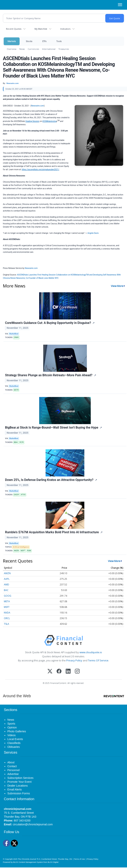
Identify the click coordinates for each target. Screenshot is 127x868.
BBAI (16, 442)
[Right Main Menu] (120, 5)
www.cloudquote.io (91, 652)
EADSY (16, 495)
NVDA (7, 613)
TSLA (6, 624)
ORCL (7, 618)
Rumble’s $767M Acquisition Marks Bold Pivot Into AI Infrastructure (52, 532)
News (22, 49)
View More (117, 286)
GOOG (8, 596)
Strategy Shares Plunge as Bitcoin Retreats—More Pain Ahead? (49, 375)
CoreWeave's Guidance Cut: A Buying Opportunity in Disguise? (48, 323)
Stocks (29, 41)
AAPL (7, 579)
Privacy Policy (74, 660)
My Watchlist (41, 29)
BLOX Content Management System (28, 862)
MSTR (16, 390)
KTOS (23, 495)
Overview (12, 49)
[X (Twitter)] (50, 672)
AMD (6, 585)
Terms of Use (79, 859)
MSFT (23, 551)
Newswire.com (38, 106)
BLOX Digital (53, 862)
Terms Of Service (98, 660)
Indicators (65, 29)
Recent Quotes (14, 29)
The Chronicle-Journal (27, 859)
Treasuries (64, 49)
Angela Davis (93, 233)
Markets (12, 41)
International (49, 49)
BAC (6, 590)
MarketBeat (14, 334)
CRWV (16, 337)
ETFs (44, 41)
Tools (59, 41)
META (7, 601)
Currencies (33, 49)
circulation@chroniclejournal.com (33, 824)
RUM (29, 551)
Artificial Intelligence (21, 547)
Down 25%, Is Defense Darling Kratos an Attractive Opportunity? (49, 480)
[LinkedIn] (68, 672)
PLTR (22, 442)
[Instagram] (77, 672)
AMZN (16, 551)
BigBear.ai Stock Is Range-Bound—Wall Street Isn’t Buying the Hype (52, 428)
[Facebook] (59, 672)
